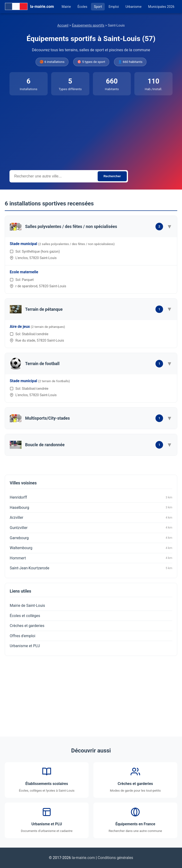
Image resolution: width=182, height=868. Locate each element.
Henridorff (91, 497)
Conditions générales (115, 858)
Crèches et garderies (27, 626)
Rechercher (112, 176)
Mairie (66, 7)
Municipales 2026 (161, 7)
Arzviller (91, 518)
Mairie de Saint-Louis (27, 606)
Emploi (114, 7)
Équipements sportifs (88, 26)
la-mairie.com (83, 858)
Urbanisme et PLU (25, 646)
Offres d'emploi (23, 636)
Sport (98, 7)
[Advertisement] (91, 131)
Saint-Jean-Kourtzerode (91, 568)
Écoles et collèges (25, 616)
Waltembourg (91, 548)
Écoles (82, 7)
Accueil (63, 26)
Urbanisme (133, 7)
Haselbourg (91, 507)
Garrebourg (91, 538)
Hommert (91, 558)
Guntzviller (91, 528)
